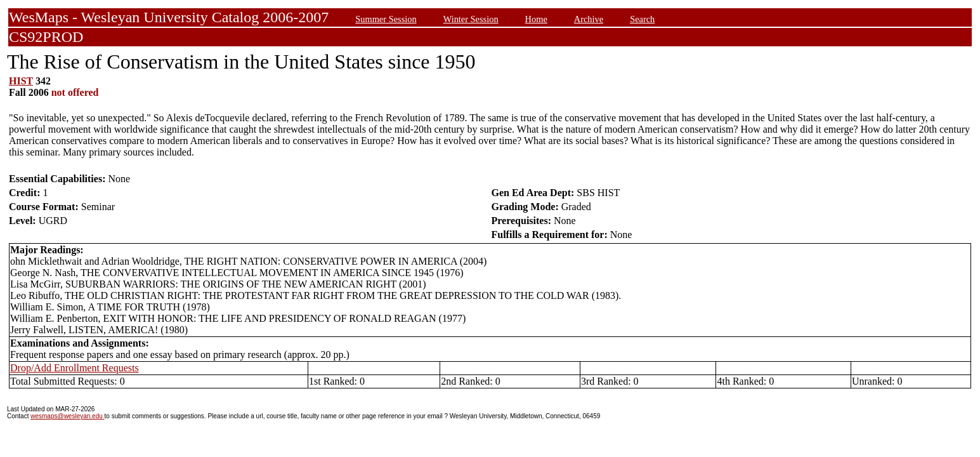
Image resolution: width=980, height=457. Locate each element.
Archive (589, 19)
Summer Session (386, 19)
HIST (21, 81)
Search (642, 19)
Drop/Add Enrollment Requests (75, 368)
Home (536, 19)
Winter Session (471, 19)
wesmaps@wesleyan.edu (67, 416)
